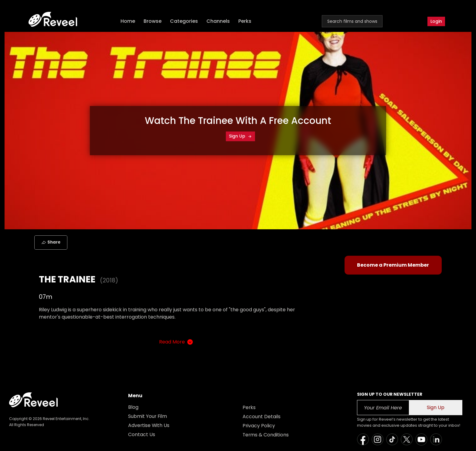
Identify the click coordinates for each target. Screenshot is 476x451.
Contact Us (142, 434)
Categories (185, 21)
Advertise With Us (149, 425)
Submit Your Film (148, 416)
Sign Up (240, 136)
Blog (133, 407)
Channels (219, 21)
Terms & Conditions (266, 435)
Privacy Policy (259, 426)
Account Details (262, 417)
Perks (245, 21)
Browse (153, 21)
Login (436, 21)
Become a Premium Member (393, 265)
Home (128, 21)
